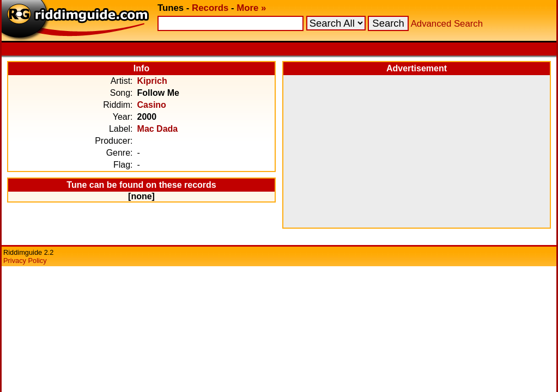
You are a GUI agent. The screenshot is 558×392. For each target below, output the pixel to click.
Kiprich (152, 81)
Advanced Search (447, 24)
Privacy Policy (25, 261)
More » (251, 8)
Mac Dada (158, 129)
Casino (152, 105)
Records (210, 8)
